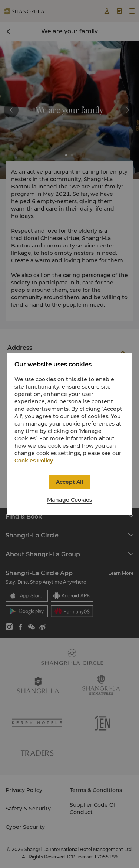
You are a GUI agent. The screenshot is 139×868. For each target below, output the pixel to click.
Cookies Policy (34, 461)
